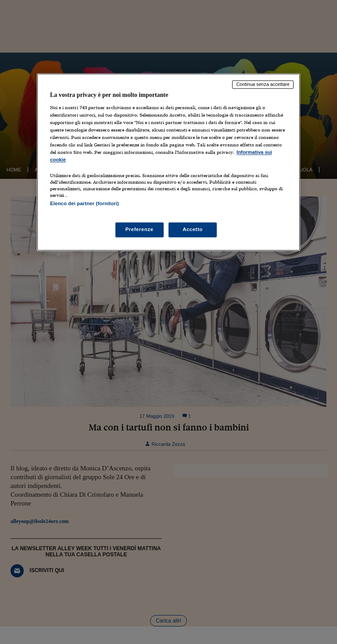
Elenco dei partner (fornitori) (84, 204)
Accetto (193, 229)
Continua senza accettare (263, 85)
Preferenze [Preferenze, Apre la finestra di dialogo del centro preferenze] (140, 229)
